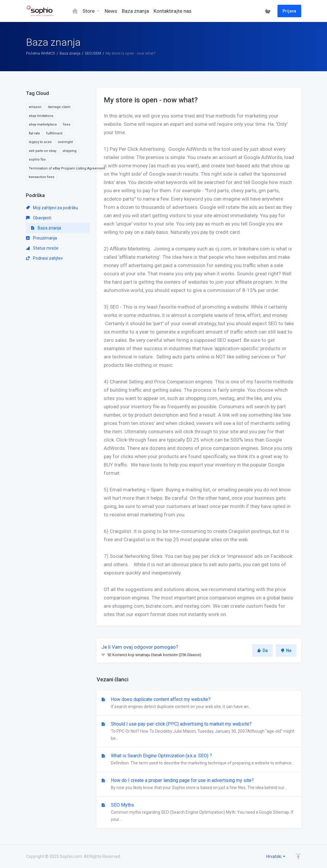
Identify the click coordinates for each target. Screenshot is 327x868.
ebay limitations (41, 116)
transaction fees (42, 177)
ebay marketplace (43, 124)
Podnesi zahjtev (44, 258)
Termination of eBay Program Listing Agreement (67, 168)
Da (263, 650)
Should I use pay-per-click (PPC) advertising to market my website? (199, 731)
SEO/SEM (93, 53)
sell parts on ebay (43, 151)
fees (67, 124)
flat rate (34, 133)
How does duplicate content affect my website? (199, 703)
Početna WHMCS (41, 53)
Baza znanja (70, 53)
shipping (70, 151)
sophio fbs (37, 160)
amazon (35, 107)
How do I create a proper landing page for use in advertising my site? (199, 784)
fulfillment (54, 133)
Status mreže (42, 248)
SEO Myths (199, 813)
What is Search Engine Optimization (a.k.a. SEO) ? (199, 760)
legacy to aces (40, 142)
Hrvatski (276, 856)
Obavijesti (39, 218)
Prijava (289, 11)
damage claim (59, 107)
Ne (286, 650)
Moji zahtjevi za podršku (52, 208)
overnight (65, 142)
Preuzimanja (42, 238)
